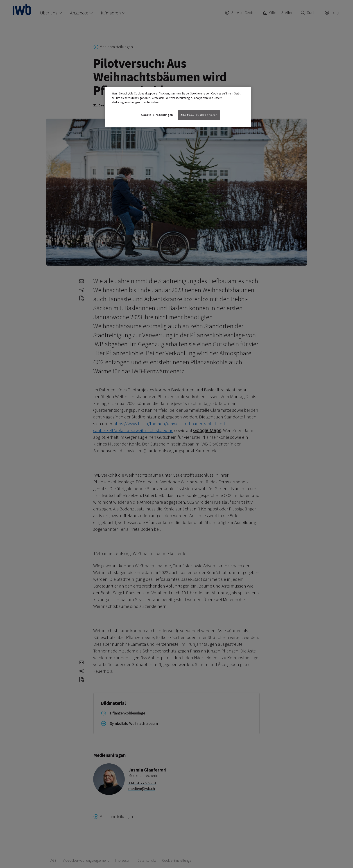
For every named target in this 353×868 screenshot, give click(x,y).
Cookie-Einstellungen (157, 115)
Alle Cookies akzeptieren (199, 115)
